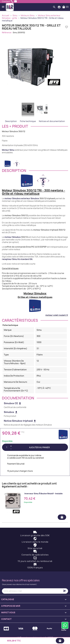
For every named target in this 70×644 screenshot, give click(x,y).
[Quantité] (7, 447)
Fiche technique (28, 121)
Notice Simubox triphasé (20, 421)
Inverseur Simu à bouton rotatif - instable (44, 494)
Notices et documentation (52, 121)
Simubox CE (13, 403)
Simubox (11, 412)
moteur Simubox (13, 237)
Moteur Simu (8, 150)
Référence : (7, 32)
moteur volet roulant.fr (57, 315)
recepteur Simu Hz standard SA (17, 259)
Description (11, 121)
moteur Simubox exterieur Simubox (22, 198)
